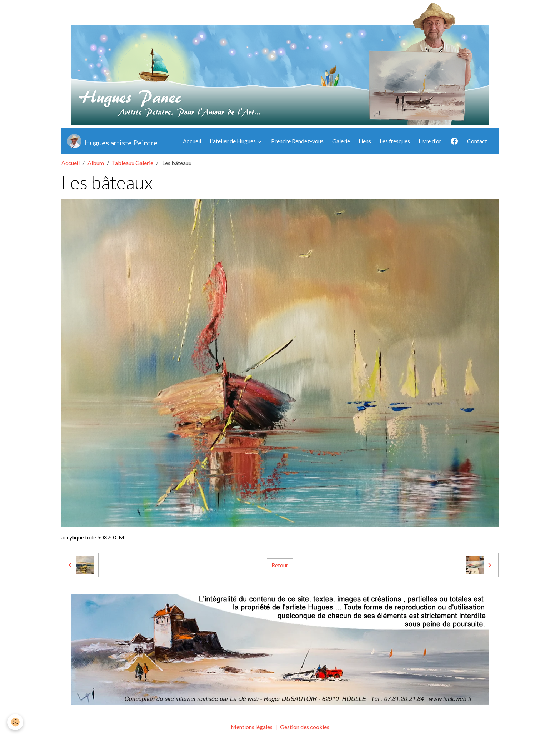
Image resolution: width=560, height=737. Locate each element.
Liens (365, 141)
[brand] (112, 141)
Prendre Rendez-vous (297, 141)
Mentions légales (252, 727)
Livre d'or (430, 141)
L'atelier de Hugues (233, 141)
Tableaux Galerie (132, 163)
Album (96, 163)
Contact (477, 141)
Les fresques (395, 141)
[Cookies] (15, 722)
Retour (280, 565)
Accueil (192, 141)
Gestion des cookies (305, 727)
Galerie (341, 141)
